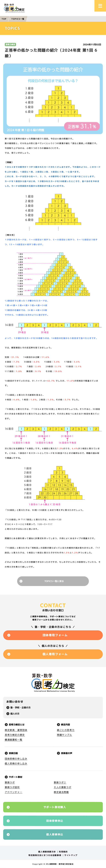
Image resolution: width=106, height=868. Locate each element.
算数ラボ (10, 782)
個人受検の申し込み (16, 763)
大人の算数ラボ (63, 787)
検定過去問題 (61, 792)
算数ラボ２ (60, 782)
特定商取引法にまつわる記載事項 (45, 855)
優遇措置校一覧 (14, 740)
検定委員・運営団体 (16, 730)
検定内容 (65, 725)
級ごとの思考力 (66, 730)
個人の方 (15, 714)
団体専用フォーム (55, 635)
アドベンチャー (14, 792)
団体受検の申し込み (16, 759)
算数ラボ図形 (12, 787)
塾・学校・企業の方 (20, 708)
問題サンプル (65, 735)
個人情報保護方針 (47, 852)
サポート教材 (16, 777)
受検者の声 (67, 753)
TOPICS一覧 (18, 19)
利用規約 (63, 852)
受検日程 (13, 753)
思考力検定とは (17, 725)
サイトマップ (71, 855)
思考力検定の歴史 (15, 735)
